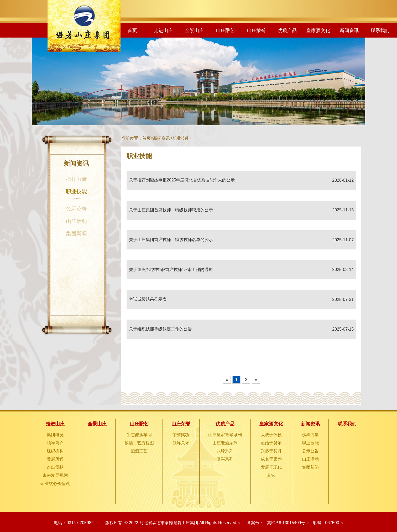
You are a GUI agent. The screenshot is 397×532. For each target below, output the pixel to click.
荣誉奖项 (181, 435)
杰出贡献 (55, 467)
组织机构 (55, 451)
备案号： (255, 523)
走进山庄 (163, 30)
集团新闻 (76, 233)
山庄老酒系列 (225, 443)
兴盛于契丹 (271, 451)
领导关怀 (181, 443)
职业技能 (76, 194)
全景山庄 (194, 30)
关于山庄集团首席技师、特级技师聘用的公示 (171, 210)
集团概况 (55, 435)
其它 (271, 475)
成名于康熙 (271, 459)
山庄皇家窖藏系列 (225, 435)
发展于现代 (271, 467)
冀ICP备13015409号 (286, 523)
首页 (132, 30)
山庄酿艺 (225, 30)
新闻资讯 (349, 30)
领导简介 (55, 443)
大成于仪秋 (271, 435)
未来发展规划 (55, 475)
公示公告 (76, 209)
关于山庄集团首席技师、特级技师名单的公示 (171, 240)
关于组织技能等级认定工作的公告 (160, 329)
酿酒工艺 (139, 451)
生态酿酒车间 (139, 435)
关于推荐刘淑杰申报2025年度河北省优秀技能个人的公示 (182, 180)
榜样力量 (76, 179)
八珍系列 (225, 451)
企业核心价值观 (55, 484)
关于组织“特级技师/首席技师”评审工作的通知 (171, 270)
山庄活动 (76, 221)
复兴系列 (225, 459)
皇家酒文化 (318, 30)
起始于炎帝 (271, 443)
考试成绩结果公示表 (148, 299)
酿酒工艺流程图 (139, 443)
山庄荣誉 (256, 30)
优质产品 (287, 30)
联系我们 (380, 30)
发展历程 (55, 459)
